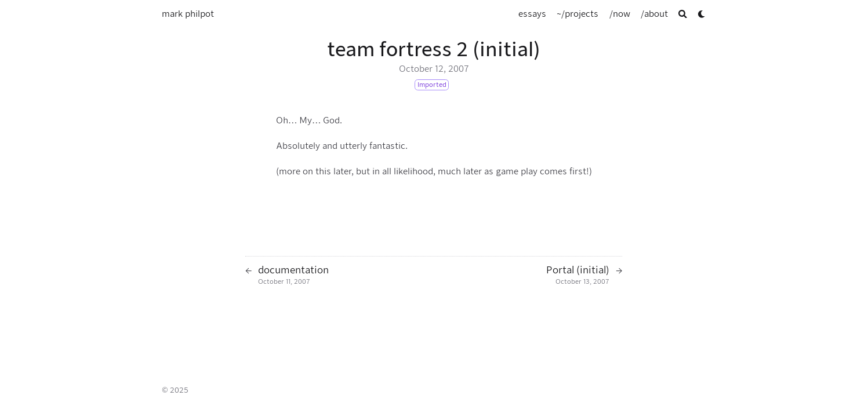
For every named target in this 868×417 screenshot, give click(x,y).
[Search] (683, 14)
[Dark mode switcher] (702, 14)
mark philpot (188, 14)
